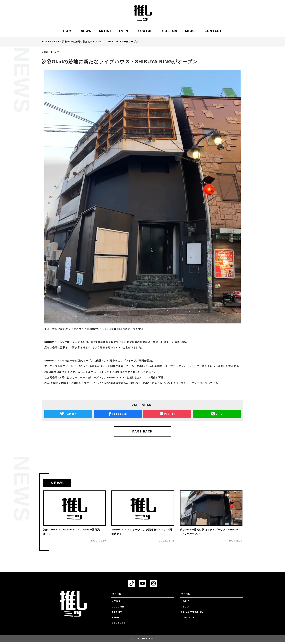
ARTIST (105, 31)
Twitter (68, 414)
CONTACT (213, 31)
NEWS (86, 31)
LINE (217, 414)
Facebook (118, 414)
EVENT (125, 31)
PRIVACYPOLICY (192, 612)
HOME (68, 31)
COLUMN (170, 31)
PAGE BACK (142, 431)
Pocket (167, 414)
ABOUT (191, 31)
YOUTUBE (146, 31)
